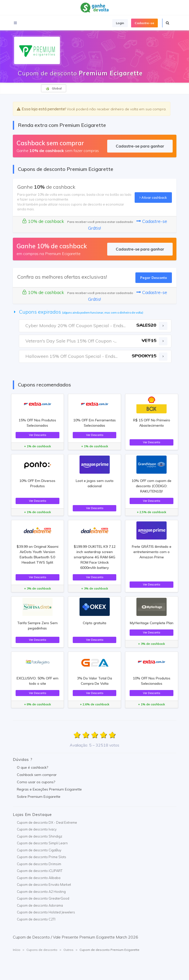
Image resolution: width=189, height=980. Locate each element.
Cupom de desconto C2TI (36, 919)
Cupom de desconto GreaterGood (43, 898)
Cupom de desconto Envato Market (44, 885)
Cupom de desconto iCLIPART (40, 871)
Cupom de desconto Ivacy (37, 829)
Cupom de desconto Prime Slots (42, 857)
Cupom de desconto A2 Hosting (41, 892)
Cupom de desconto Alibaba (39, 878)
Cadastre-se (144, 23)
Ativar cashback (153, 198)
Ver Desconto (37, 435)
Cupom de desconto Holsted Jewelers (46, 912)
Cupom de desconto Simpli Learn (42, 843)
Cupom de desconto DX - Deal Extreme (47, 822)
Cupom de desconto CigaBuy (39, 850)
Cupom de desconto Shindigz (40, 836)
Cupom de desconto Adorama (40, 905)
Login (120, 23)
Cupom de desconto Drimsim (39, 864)
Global (54, 88)
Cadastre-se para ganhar (140, 146)
